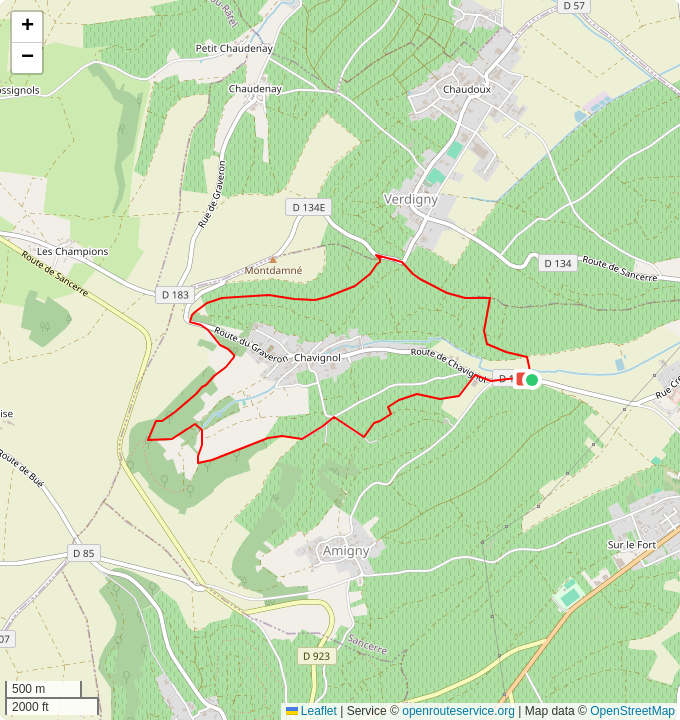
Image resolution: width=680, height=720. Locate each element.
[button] (532, 380)
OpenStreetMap (632, 711)
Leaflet (311, 711)
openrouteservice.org (458, 711)
